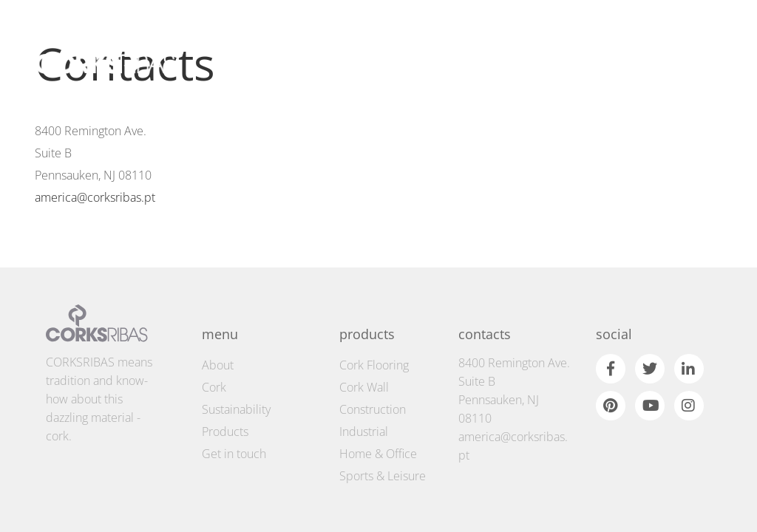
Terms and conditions (78, 515)
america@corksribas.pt (95, 197)
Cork (214, 354)
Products (225, 398)
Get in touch (234, 420)
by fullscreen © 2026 (680, 513)
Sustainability (236, 376)
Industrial (364, 398)
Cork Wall (364, 354)
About (218, 332)
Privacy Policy (222, 515)
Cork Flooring (374, 332)
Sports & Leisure (383, 443)
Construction (373, 376)
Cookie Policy (158, 515)
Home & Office (378, 420)
